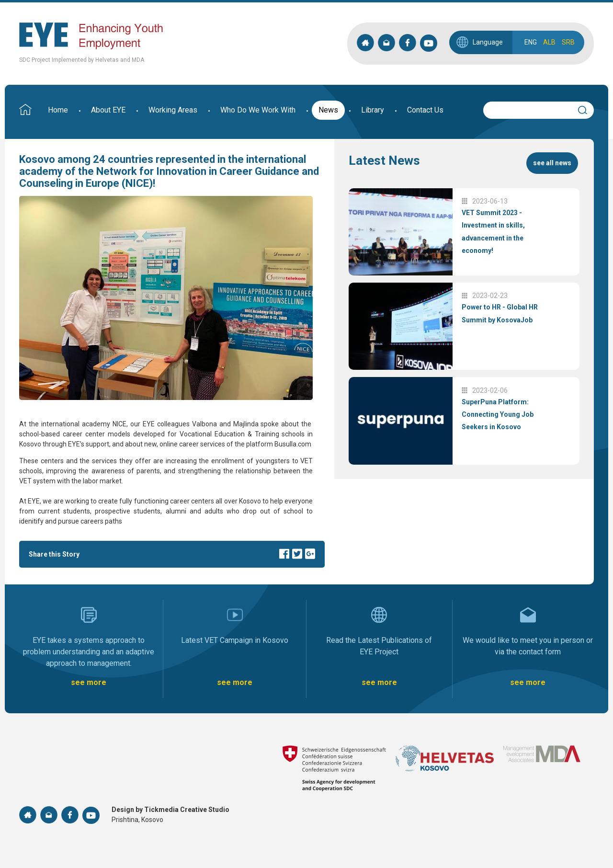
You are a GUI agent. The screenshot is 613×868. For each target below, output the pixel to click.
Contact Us (425, 110)
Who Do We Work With (258, 110)
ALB (549, 42)
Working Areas (173, 110)
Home (58, 110)
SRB (568, 42)
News (328, 110)
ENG (531, 42)
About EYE (108, 110)
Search (587, 109)
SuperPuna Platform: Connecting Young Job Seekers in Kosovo (498, 415)
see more (89, 682)
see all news (552, 163)
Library (373, 110)
